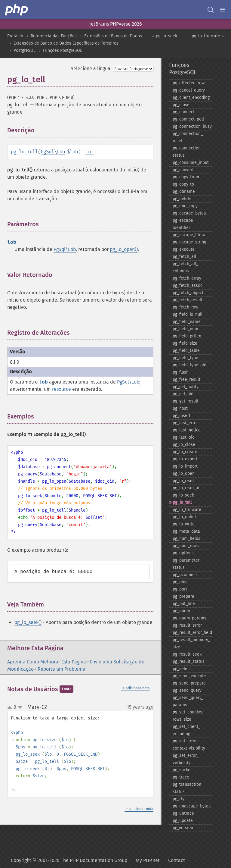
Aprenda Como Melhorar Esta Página (47, 662)
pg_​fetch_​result (188, 300)
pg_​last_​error (185, 423)
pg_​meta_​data (186, 531)
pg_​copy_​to (183, 184)
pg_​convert (183, 170)
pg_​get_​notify (186, 387)
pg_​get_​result (186, 401)
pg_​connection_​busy (192, 126)
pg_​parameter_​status (187, 564)
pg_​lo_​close (184, 445)
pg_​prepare (183, 596)
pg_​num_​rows (186, 546)
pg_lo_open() (124, 249)
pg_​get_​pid (183, 394)
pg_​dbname (184, 191)
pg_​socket (182, 770)
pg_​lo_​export (185, 459)
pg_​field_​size (185, 343)
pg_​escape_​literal (190, 235)
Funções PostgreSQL (63, 50)
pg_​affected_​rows (190, 83)
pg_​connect (184, 112)
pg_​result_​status (189, 661)
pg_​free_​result (186, 379)
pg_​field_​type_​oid (189, 365)
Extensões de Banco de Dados (113, 36)
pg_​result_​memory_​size (191, 643)
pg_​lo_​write (184, 524)
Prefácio (15, 36)
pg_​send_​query (187, 690)
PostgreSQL (25, 50)
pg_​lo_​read (183, 481)
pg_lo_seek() (28, 622)
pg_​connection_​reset (188, 137)
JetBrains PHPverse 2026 (116, 24)
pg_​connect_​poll (188, 119)
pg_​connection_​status (188, 152)
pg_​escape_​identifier (184, 224)
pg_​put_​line (184, 604)
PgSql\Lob (53, 152)
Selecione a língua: (91, 69)
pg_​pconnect (185, 575)
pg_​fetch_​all (184, 257)
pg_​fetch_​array (187, 278)
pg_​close (181, 105)
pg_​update (183, 821)
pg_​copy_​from (186, 177)
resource (62, 389)
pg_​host (180, 408)
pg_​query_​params (189, 618)
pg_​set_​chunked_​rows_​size (189, 716)
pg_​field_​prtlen (187, 336)
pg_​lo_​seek (183, 495)
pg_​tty (179, 799)
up (11, 708)
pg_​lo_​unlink (185, 517)
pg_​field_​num (185, 329)
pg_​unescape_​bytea (192, 806)
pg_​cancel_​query (189, 90)
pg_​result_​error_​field (192, 633)
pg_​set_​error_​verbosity (186, 759)
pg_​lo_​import (185, 466)
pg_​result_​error (187, 625)
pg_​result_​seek (187, 654)
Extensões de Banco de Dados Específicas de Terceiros (66, 43)
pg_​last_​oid (184, 437)
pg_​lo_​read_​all (187, 488)
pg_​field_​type (185, 358)
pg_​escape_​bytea (189, 213)
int (89, 152)
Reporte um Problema (62, 669)
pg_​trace (181, 777)
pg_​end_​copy (185, 206)
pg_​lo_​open (184, 473)
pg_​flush (181, 372)
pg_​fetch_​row (185, 307)
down (20, 707)
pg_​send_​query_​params (188, 701)
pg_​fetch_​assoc (188, 285)
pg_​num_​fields (186, 539)
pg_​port (180, 589)
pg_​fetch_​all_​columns (185, 267)
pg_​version (183, 828)
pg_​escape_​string (189, 242)
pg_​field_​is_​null (188, 314)
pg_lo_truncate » (208, 36)
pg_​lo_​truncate (187, 510)
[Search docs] (211, 10)
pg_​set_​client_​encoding (186, 730)
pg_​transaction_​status (188, 788)
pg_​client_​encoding (191, 97)
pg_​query (181, 611)
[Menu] (223, 10)
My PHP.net (148, 860)
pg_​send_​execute (189, 676)
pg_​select (182, 669)
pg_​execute (184, 249)
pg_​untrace (183, 813)
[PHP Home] (17, 10)
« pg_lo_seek (165, 36)
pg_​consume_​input (191, 163)
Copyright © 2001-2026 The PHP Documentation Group (69, 860)
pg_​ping (180, 582)
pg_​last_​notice (187, 430)
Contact (177, 860)
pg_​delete (182, 199)
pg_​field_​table (186, 351)
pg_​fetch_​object (188, 293)
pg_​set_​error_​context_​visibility (189, 745)
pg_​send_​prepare (189, 683)
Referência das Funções (54, 36)
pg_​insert (182, 416)
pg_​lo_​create (185, 452)
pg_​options (183, 553)
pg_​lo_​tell (182, 502)
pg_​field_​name (187, 322)
